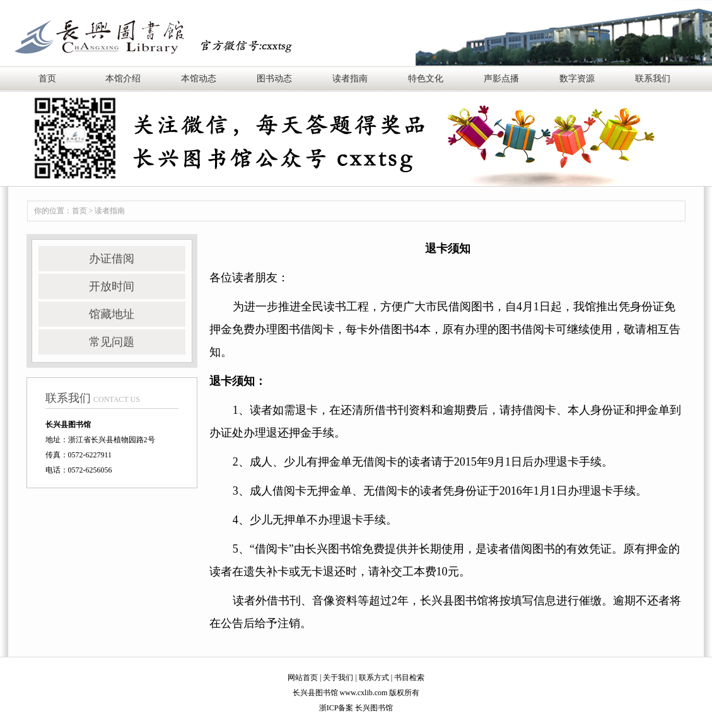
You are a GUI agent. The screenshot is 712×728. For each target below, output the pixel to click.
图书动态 (274, 79)
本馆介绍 (123, 79)
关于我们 (338, 678)
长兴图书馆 (374, 708)
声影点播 (501, 79)
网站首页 (303, 678)
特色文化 (426, 79)
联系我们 (653, 79)
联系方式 (374, 678)
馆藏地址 (112, 314)
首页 (47, 79)
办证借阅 (112, 259)
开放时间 (112, 286)
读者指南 (350, 79)
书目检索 (409, 678)
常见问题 (112, 342)
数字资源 (577, 79)
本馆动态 (199, 79)
